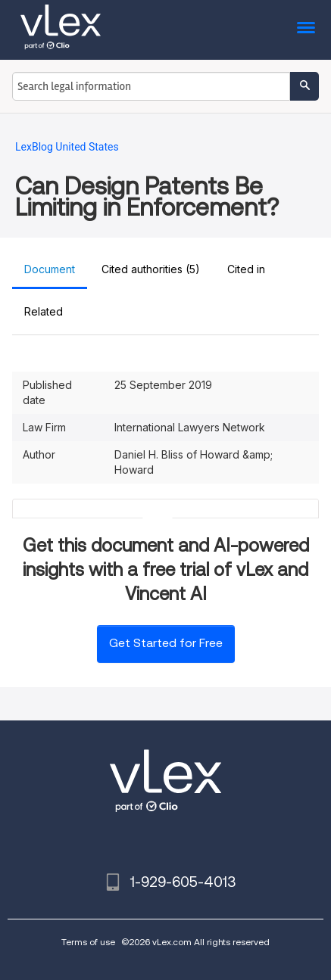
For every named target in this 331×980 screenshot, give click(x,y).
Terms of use (88, 942)
